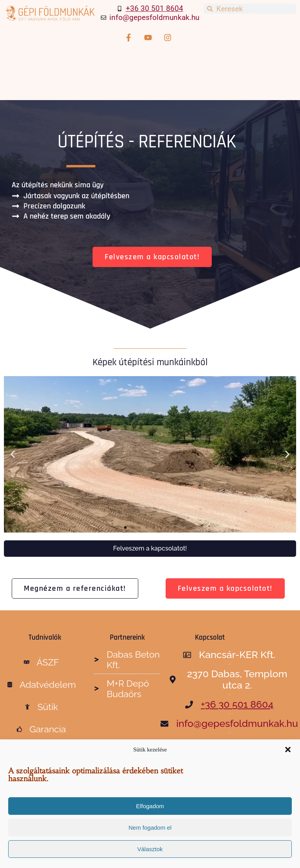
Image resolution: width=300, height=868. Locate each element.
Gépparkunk (110, 68)
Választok (150, 849)
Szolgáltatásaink (114, 52)
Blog (272, 68)
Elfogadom (150, 806)
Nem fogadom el (150, 828)
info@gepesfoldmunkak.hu (154, 17)
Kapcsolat (151, 84)
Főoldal (49, 52)
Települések (169, 68)
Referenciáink (42, 68)
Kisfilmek (223, 68)
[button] (288, 750)
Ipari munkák (241, 52)
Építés (183, 52)
